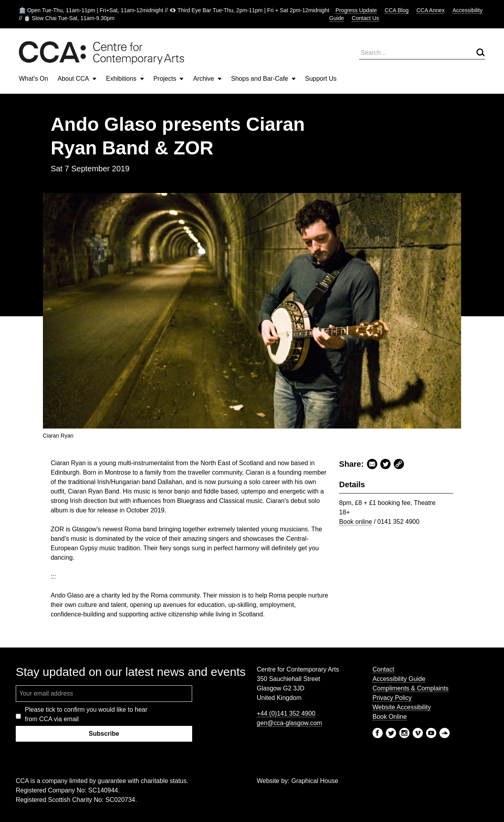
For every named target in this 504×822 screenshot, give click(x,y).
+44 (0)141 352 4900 (286, 713)
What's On (33, 79)
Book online (356, 522)
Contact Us (365, 18)
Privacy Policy (392, 698)
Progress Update (356, 10)
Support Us (321, 79)
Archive (207, 79)
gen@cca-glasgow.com (289, 723)
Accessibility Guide (399, 679)
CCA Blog (397, 10)
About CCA (77, 79)
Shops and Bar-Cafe (263, 79)
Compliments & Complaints (410, 688)
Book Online (390, 717)
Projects (169, 79)
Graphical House (315, 781)
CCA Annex (431, 10)
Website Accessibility (402, 707)
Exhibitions (125, 79)
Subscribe (104, 734)
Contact (383, 669)
